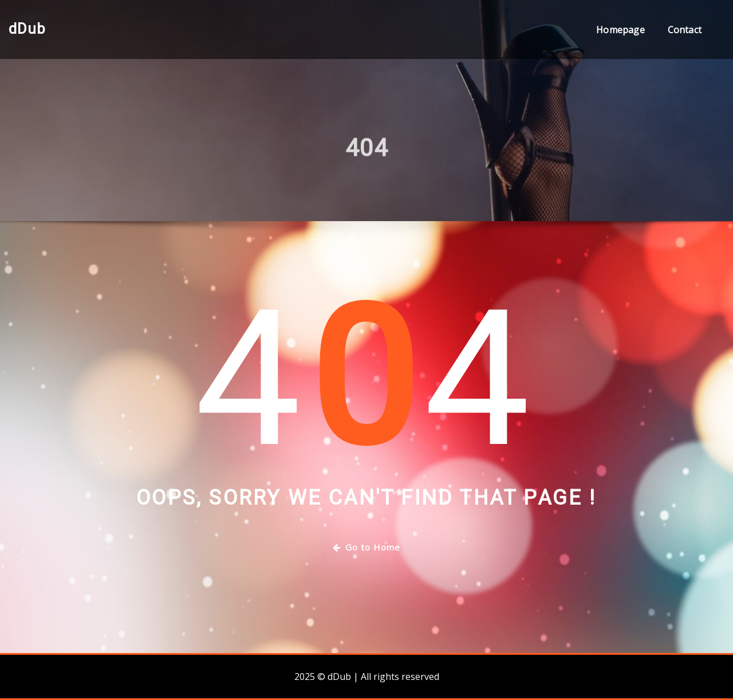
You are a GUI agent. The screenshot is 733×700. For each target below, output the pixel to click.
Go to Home (366, 547)
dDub (27, 29)
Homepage (620, 30)
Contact (685, 30)
